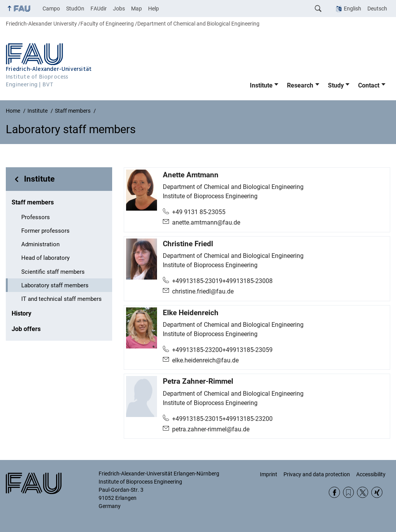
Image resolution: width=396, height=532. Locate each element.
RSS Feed (349, 492)
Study (336, 85)
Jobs (119, 9)
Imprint (269, 474)
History (21, 313)
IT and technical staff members (61, 299)
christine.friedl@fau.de (203, 291)
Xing (377, 492)
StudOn (75, 9)
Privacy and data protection (317, 474)
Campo (51, 9)
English (352, 9)
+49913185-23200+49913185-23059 (222, 350)
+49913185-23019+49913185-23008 (222, 281)
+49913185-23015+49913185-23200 (222, 419)
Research (300, 85)
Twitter (363, 492)
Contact (369, 85)
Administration (40, 244)
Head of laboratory (45, 258)
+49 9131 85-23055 (199, 212)
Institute (261, 85)
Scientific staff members (53, 272)
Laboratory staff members (55, 285)
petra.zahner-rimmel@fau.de (211, 429)
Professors (36, 217)
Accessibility (371, 474)
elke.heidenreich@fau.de (205, 360)
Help (154, 9)
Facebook (334, 492)
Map (137, 9)
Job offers (26, 329)
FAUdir (99, 9)
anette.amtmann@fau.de (206, 222)
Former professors (45, 231)
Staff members (33, 202)
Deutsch (377, 9)
